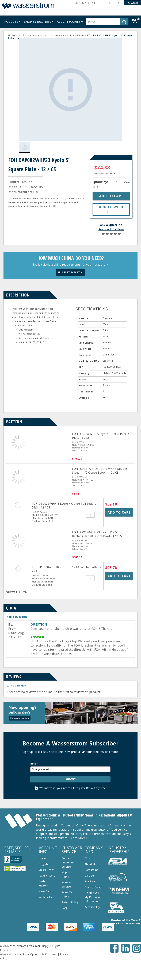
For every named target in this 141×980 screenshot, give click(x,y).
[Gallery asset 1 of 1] (68, 87)
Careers (90, 870)
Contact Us (92, 864)
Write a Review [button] (17, 680)
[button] (133, 3)
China (70, 35)
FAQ (64, 903)
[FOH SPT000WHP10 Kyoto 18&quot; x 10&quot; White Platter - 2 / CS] (18, 563)
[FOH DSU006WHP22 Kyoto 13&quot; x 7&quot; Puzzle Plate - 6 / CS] (18, 446)
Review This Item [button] (111, 224)
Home (12, 35)
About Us (90, 859)
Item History (47, 870)
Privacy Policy (93, 882)
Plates (80, 35)
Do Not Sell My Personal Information (92, 892)
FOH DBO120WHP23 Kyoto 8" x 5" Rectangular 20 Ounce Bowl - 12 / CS (97, 529)
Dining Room (40, 35)
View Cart (45, 886)
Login (42, 853)
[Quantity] (117, 177)
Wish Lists (45, 892)
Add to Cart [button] (119, 507)
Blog (87, 853)
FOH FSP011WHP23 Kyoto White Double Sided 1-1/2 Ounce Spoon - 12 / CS (100, 465)
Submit (71, 774)
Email (34, 758)
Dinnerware (57, 35)
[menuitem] (10, 22)
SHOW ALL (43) (16, 587)
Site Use (90, 876)
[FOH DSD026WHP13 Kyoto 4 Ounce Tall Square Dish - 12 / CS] (18, 500)
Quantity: (101, 176)
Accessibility (92, 901)
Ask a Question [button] (111, 220)
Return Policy (70, 897)
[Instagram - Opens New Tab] (137, 946)
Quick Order (46, 864)
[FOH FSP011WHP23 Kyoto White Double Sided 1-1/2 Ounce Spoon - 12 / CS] (18, 481)
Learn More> (78, 833)
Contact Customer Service (68, 857)
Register (44, 859)
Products (24, 35)
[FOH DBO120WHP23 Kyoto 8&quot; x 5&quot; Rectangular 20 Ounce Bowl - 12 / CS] (18, 545)
